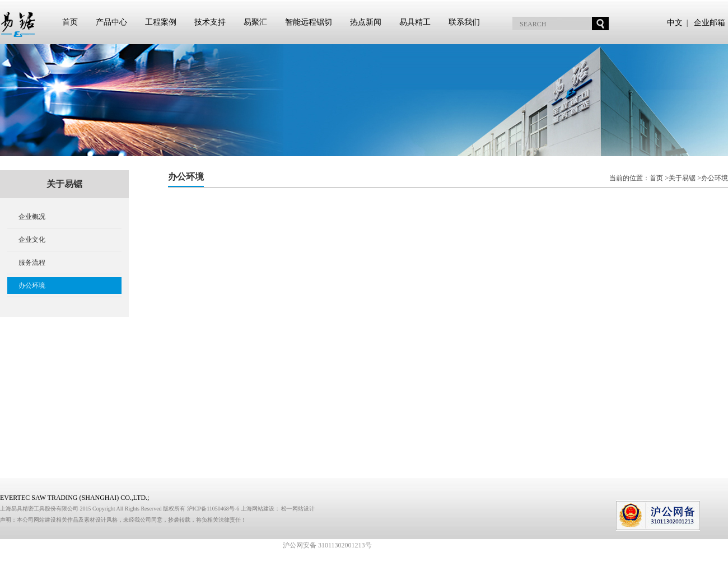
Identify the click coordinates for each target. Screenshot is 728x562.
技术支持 (210, 22)
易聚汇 (255, 22)
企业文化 (32, 240)
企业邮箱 (710, 23)
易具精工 (415, 22)
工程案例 (161, 22)
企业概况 (32, 217)
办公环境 (32, 285)
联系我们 (464, 22)
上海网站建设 (258, 509)
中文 (675, 23)
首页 (70, 22)
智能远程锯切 (309, 22)
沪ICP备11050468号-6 (214, 509)
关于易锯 (682, 178)
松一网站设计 (298, 509)
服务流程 (32, 263)
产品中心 (111, 22)
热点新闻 (366, 22)
